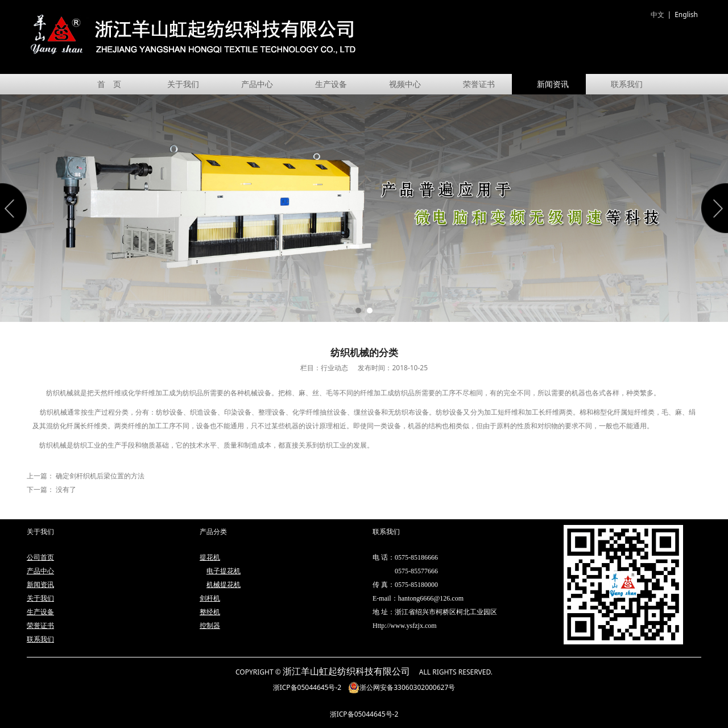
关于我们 (183, 84)
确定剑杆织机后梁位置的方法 (100, 476)
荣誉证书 (479, 84)
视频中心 (405, 84)
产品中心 (257, 84)
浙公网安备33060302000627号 (402, 687)
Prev (15, 208)
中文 (657, 15)
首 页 (109, 84)
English (686, 15)
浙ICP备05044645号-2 (307, 687)
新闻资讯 (553, 84)
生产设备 (331, 84)
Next (713, 208)
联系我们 (627, 84)
